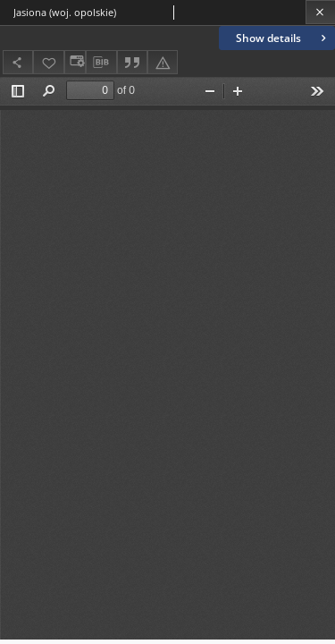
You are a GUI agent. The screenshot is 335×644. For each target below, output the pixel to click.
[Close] (320, 12)
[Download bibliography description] (101, 63)
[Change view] (75, 62)
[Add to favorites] (48, 62)
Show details (283, 38)
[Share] (18, 62)
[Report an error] (163, 62)
